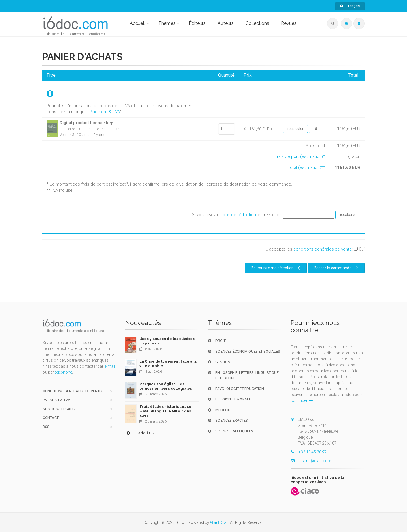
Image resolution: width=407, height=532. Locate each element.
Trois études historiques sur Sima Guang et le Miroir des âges (166, 411)
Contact (51, 418)
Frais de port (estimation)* (300, 156)
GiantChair (219, 522)
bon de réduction (239, 215)
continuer (302, 400)
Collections (257, 23)
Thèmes (167, 23)
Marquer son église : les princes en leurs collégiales (166, 386)
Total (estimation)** (306, 167)
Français (350, 6)
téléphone (63, 372)
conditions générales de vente (323, 249)
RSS (46, 427)
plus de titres (140, 433)
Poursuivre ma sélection (276, 268)
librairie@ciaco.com (312, 461)
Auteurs (226, 23)
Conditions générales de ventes (73, 391)
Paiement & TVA (104, 112)
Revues (289, 23)
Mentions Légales (60, 409)
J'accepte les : (315, 249)
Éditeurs (197, 23)
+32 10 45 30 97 (309, 452)
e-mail (110, 366)
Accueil (137, 23)
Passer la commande (337, 268)
